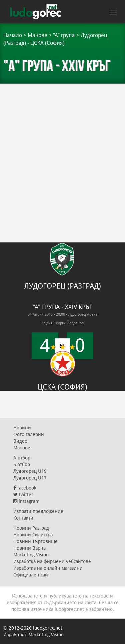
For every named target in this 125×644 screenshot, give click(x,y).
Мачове (37, 35)
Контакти (23, 518)
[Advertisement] (62, 153)
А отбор (22, 458)
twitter (23, 495)
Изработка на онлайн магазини (48, 568)
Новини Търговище (35, 541)
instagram (26, 501)
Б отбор (22, 464)
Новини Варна (29, 548)
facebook (25, 488)
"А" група (64, 35)
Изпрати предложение (38, 511)
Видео (20, 441)
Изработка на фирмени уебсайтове (52, 561)
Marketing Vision (31, 555)
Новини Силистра (33, 535)
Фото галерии (29, 434)
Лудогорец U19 (30, 471)
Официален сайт (32, 575)
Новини (22, 428)
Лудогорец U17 (30, 478)
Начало (13, 35)
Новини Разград (31, 528)
